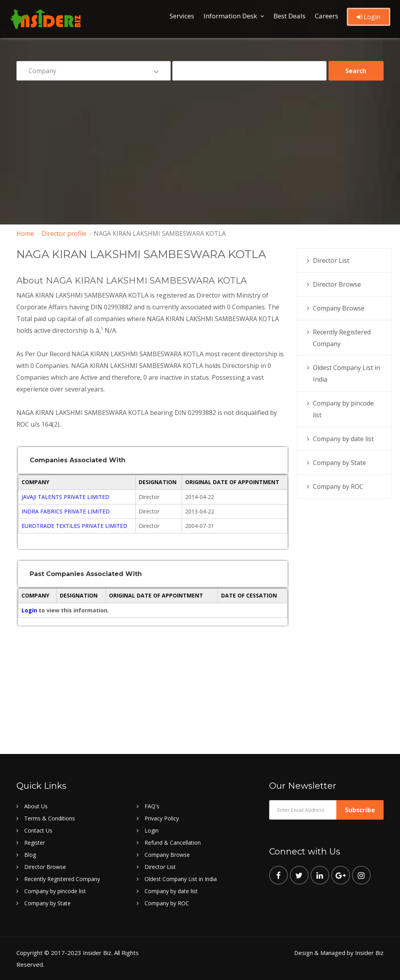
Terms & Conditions (50, 818)
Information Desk (230, 16)
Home (25, 233)
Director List (331, 260)
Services (182, 16)
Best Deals (289, 16)
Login (369, 17)
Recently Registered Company (62, 879)
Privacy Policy (162, 818)
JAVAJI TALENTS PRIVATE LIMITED (65, 497)
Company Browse (339, 308)
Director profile (64, 233)
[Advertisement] (200, 147)
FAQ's (152, 806)
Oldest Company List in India (181, 879)
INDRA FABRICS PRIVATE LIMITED (66, 511)
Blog (30, 855)
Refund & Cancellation (173, 843)
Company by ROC (338, 486)
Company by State (339, 463)
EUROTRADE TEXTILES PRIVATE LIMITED (74, 526)
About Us (36, 806)
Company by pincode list (55, 891)
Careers (327, 16)
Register (35, 843)
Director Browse (337, 284)
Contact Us (38, 830)
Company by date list (343, 439)
